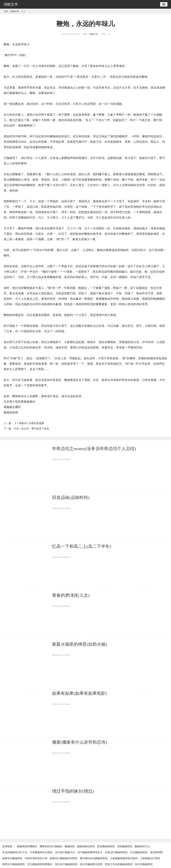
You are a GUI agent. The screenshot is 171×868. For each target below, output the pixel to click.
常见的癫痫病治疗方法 (15, 852)
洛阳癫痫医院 (125, 846)
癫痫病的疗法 (142, 846)
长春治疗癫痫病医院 (116, 852)
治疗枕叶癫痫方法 (65, 852)
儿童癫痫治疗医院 (150, 858)
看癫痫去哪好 (12, 407)
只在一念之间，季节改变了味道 (31, 429)
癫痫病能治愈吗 (86, 846)
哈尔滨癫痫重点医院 (91, 864)
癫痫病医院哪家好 (27, 846)
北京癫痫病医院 (139, 852)
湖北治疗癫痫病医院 (66, 864)
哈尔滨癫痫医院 (144, 864)
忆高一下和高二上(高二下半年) (82, 546)
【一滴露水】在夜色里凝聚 (29, 423)
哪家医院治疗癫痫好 (51, 846)
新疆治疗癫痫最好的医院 (64, 858)
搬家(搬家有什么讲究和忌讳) (79, 742)
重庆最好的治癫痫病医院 (94, 858)
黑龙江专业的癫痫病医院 (119, 864)
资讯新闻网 (156, 852)
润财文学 (94, 34)
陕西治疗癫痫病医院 (14, 864)
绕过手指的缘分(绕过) (73, 791)
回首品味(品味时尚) (71, 498)
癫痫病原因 (11, 412)
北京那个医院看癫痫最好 (19, 402)
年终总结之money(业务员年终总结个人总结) (94, 449)
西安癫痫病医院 (106, 846)
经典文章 (15, 11)
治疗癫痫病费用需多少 (90, 852)
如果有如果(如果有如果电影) (79, 693)
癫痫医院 (70, 846)
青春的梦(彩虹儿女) (71, 595)
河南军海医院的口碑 (36, 858)
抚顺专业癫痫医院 (12, 858)
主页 (6, 11)
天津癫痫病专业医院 (41, 852)
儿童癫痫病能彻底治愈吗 (124, 858)
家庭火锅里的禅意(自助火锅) (79, 644)
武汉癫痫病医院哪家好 (40, 864)
